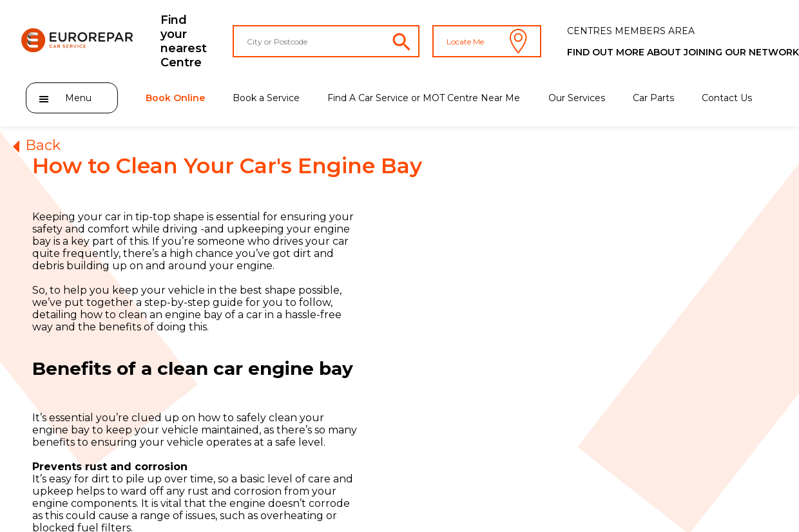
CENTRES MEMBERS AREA (631, 31)
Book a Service (266, 98)
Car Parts (653, 98)
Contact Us (727, 98)
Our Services (577, 98)
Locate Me (487, 41)
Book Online (175, 98)
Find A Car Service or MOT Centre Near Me (424, 98)
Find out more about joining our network (683, 52)
